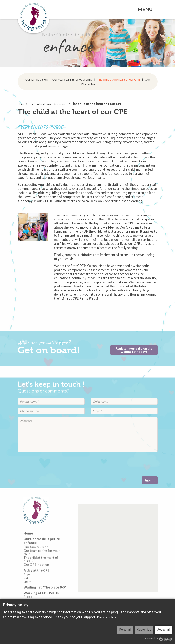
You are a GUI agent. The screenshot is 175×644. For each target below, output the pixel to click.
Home (21, 104)
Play (27, 586)
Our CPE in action (36, 575)
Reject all (125, 630)
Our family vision (36, 79)
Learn (28, 593)
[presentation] (47, 470)
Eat (26, 589)
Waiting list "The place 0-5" (45, 598)
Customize (144, 630)
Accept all (164, 630)
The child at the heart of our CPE (119, 79)
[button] (118, 561)
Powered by (159, 639)
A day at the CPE (37, 581)
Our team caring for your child (72, 79)
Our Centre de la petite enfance (48, 104)
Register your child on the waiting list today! (134, 352)
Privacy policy (106, 617)
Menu (147, 9)
